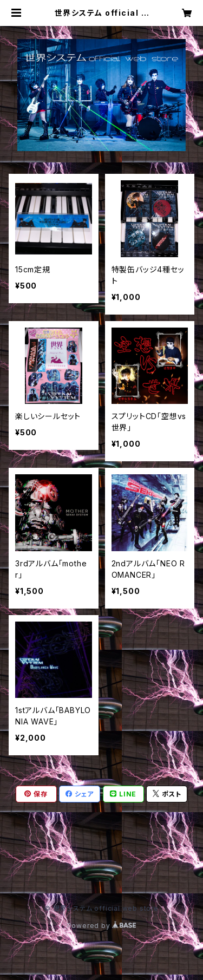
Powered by (102, 926)
